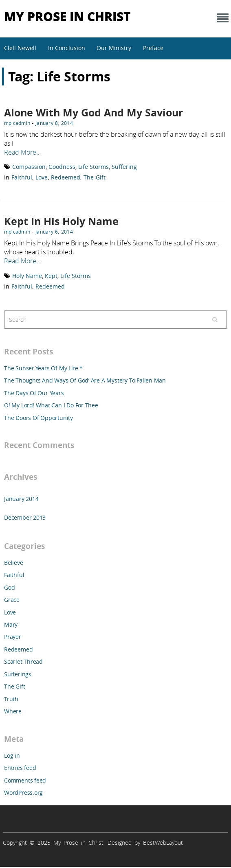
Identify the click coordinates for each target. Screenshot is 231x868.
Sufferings (18, 674)
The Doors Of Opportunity (38, 418)
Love (42, 177)
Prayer (13, 637)
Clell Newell (20, 48)
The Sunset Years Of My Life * (43, 368)
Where (13, 711)
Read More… (22, 152)
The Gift (95, 177)
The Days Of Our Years (34, 393)
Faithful (22, 177)
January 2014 (21, 499)
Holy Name (27, 276)
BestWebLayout (163, 843)
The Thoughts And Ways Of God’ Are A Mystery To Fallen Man (85, 380)
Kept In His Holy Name (61, 221)
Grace (12, 600)
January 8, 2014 (54, 123)
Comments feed (25, 780)
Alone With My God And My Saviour (93, 113)
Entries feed (20, 768)
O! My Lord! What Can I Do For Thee (51, 405)
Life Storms (93, 167)
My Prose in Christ (67, 16)
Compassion (29, 167)
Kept (51, 276)
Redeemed (66, 177)
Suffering (124, 167)
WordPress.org (23, 793)
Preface (153, 48)
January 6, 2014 (54, 232)
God (9, 587)
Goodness (62, 167)
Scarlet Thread (23, 661)
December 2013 (25, 517)
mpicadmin (17, 123)
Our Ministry (114, 48)
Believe (14, 563)
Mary (11, 624)
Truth (11, 699)
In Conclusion (67, 48)
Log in (12, 755)
